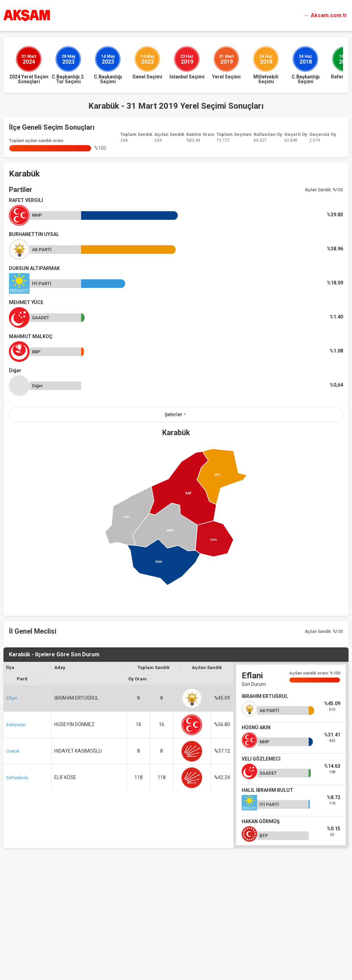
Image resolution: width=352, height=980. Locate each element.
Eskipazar (16, 828)
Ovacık (13, 854)
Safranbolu (17, 881)
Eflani (12, 801)
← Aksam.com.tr (326, 15)
